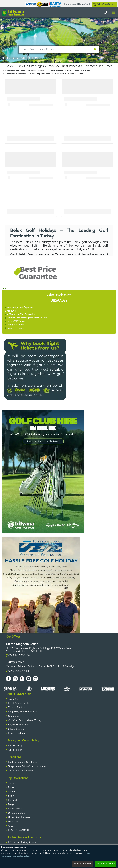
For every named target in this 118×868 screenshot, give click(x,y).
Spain (11, 796)
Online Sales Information (21, 771)
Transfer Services (17, 708)
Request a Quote (19, 830)
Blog (66, 4)
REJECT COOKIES (83, 864)
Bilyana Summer (16, 729)
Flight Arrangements (19, 703)
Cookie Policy (15, 750)
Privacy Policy (15, 746)
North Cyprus (15, 809)
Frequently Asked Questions (22, 712)
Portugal (13, 800)
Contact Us (14, 716)
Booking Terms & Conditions (23, 762)
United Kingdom (17, 813)
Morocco (13, 787)
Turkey (11, 783)
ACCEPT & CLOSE (106, 864)
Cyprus (12, 792)
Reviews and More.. (18, 733)
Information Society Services (22, 843)
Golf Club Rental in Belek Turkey (25, 721)
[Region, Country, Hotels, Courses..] (56, 49)
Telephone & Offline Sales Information (28, 767)
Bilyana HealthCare (18, 725)
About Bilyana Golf (80, 4)
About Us (13, 699)
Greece (12, 826)
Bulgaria (12, 805)
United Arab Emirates (19, 817)
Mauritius (13, 822)
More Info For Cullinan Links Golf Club (31, 138)
